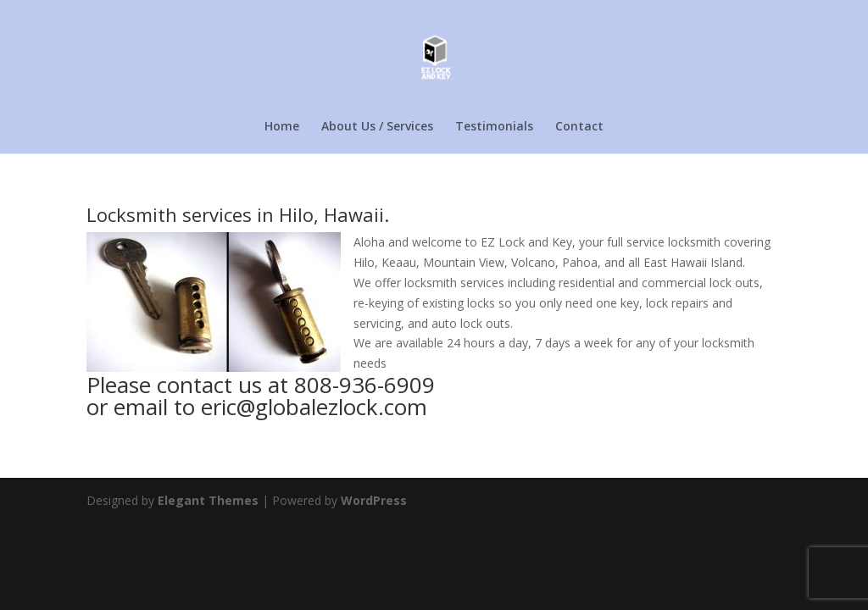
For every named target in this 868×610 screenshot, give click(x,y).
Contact (579, 127)
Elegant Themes (208, 500)
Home (282, 127)
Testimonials (494, 127)
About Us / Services (377, 127)
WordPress (374, 500)
